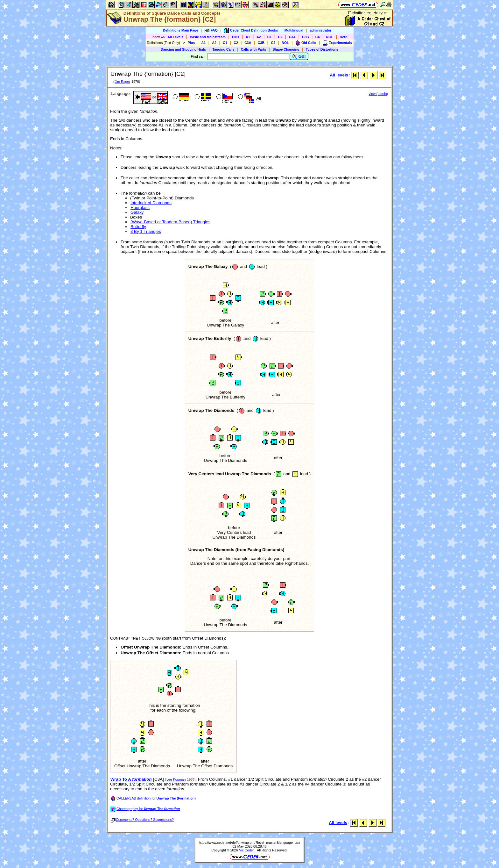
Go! (299, 56)
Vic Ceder (246, 850)
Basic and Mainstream (208, 37)
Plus (236, 37)
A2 (259, 37)
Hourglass (140, 208)
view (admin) (378, 94)
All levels (339, 75)
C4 (318, 37)
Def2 (344, 37)
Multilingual (294, 30)
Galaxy (137, 212)
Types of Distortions (322, 49)
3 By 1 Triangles (146, 231)
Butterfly (138, 227)
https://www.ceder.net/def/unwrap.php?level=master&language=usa (250, 843)
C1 (270, 37)
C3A (292, 37)
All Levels (175, 37)
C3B (305, 37)
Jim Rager (122, 82)
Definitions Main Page (181, 30)
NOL (330, 37)
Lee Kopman (176, 779)
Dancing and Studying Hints (183, 49)
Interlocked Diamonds (151, 203)
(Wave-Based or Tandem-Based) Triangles (170, 222)
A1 (248, 37)
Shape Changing (286, 49)
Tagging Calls (223, 49)
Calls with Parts (253, 49)
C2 (280, 37)
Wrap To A (131, 779)
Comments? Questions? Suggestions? (142, 820)
